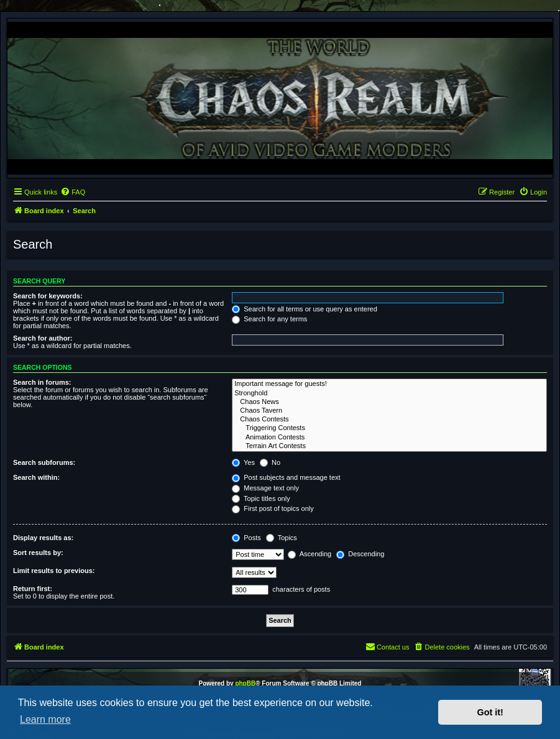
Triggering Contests (389, 428)
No (270, 462)
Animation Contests (389, 438)
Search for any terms (269, 319)
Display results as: (43, 538)
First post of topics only (273, 508)
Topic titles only (261, 498)
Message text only (265, 488)
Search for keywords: (48, 296)
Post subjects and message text (286, 477)
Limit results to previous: (54, 571)
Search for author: (43, 338)
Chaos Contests (389, 420)
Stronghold (389, 393)
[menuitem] (73, 192)
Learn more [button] (45, 719)
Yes (243, 462)
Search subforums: (44, 462)
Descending (360, 554)
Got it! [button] (490, 712)
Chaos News (389, 402)
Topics (282, 538)
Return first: (33, 589)
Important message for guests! (389, 384)
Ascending (310, 554)
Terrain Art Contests (389, 446)
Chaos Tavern (389, 411)
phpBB (245, 683)
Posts (246, 538)
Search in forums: (42, 382)
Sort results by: (38, 553)
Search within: (36, 477)
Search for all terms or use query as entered (305, 309)
